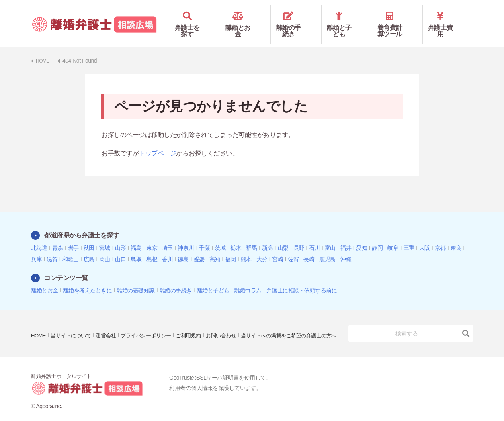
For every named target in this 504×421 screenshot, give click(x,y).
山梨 (283, 236)
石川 (314, 236)
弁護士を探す (195, 19)
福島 (136, 236)
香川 (167, 247)
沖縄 (346, 247)
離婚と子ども (347, 19)
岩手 (73, 236)
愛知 (362, 236)
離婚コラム (248, 279)
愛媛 (199, 247)
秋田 (89, 236)
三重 (409, 236)
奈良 (456, 236)
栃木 (236, 236)
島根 (152, 247)
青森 (58, 236)
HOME (39, 318)
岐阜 (393, 236)
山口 (120, 247)
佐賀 (293, 247)
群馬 (251, 236)
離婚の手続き (296, 19)
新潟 (267, 236)
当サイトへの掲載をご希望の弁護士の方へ (83, 329)
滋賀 (52, 247)
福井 (346, 236)
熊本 (246, 247)
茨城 (220, 236)
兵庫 (36, 247)
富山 (330, 236)
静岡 (377, 236)
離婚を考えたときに (88, 279)
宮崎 (278, 247)
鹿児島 (327, 247)
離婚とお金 (245, 19)
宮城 (105, 236)
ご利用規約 (199, 318)
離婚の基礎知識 (136, 279)
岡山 (105, 247)
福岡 (230, 247)
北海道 (39, 236)
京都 (440, 236)
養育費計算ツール (397, 19)
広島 (89, 247)
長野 (299, 236)
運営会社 (111, 318)
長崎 (309, 247)
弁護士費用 (448, 19)
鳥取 (136, 247)
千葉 (204, 236)
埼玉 (167, 236)
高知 (215, 247)
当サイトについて (74, 318)
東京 (152, 236)
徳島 (183, 247)
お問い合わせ (234, 318)
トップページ (157, 142)
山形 (120, 236)
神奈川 (186, 236)
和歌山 (71, 247)
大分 (262, 247)
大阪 (425, 236)
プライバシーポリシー (154, 318)
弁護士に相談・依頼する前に (302, 279)
